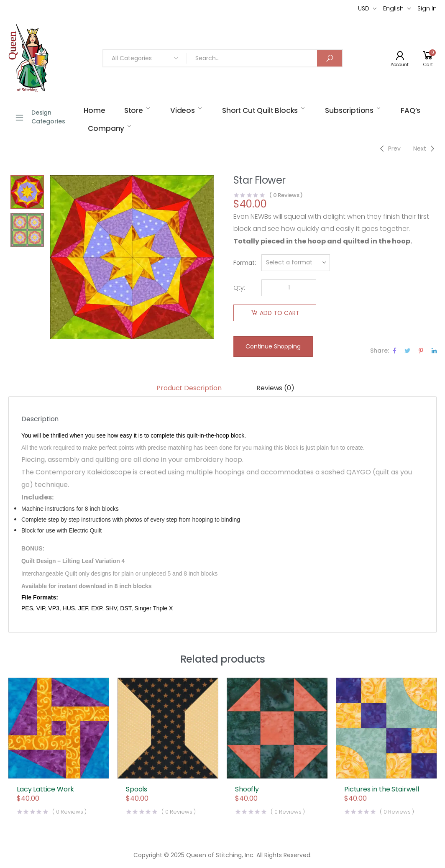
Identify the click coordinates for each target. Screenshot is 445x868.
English (393, 8)
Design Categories (40, 117)
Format (244, 263)
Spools (137, 789)
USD (364, 8)
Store (134, 110)
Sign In (427, 8)
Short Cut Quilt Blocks (260, 110)
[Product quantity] (289, 288)
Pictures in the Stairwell (382, 789)
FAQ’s (410, 110)
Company (106, 128)
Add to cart (280, 313)
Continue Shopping (273, 346)
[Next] (425, 149)
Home (94, 110)
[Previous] (389, 149)
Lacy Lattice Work (45, 789)
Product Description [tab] (189, 388)
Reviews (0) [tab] (275, 388)
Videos (183, 110)
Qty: (239, 288)
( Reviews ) (286, 195)
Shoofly (247, 789)
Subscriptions (349, 110)
